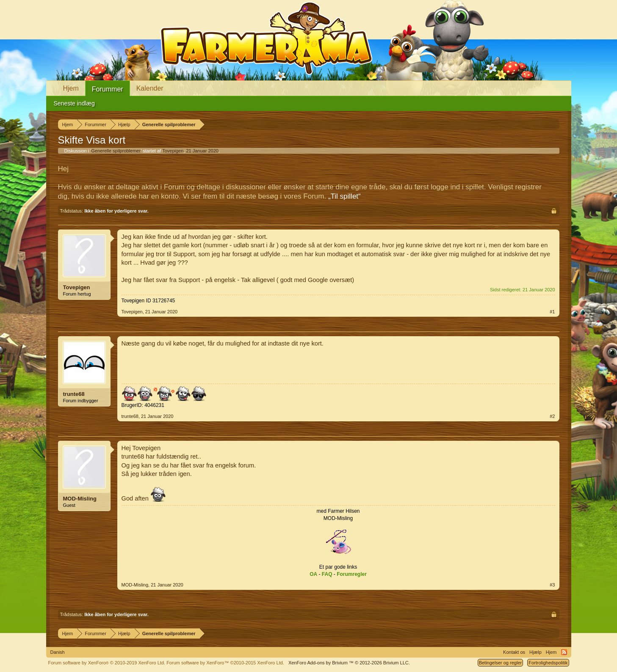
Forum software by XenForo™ (225, 663)
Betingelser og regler (501, 663)
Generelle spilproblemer (116, 151)
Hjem (71, 88)
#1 (552, 312)
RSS (564, 652)
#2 (552, 416)
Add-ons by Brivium (349, 663)
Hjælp (535, 652)
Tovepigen (173, 151)
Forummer (108, 89)
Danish (58, 652)
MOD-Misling (80, 499)
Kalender (150, 88)
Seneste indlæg (74, 103)
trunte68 (74, 394)
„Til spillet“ (344, 196)
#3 (552, 585)
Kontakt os (514, 652)
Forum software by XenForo (107, 663)
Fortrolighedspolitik (548, 663)
